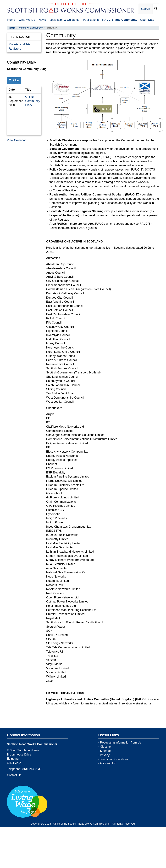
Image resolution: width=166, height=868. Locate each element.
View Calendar (16, 140)
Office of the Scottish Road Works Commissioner (81, 824)
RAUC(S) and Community (120, 20)
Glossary (106, 747)
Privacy (105, 755)
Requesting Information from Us (121, 743)
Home (11, 20)
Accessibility (108, 763)
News (42, 20)
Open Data (147, 20)
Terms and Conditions (114, 759)
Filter (14, 80)
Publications (91, 20)
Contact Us (14, 775)
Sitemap (105, 751)
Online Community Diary (33, 101)
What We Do (27, 20)
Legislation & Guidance (64, 20)
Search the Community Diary (27, 69)
